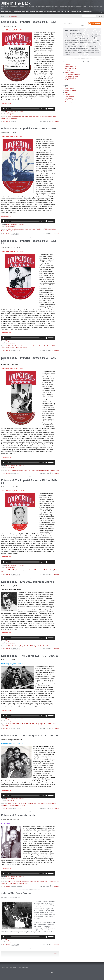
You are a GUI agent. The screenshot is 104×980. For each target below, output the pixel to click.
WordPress (16, 967)
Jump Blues (25, 117)
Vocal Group (14, 119)
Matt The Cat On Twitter (71, 76)
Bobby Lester (15, 724)
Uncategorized (13, 16)
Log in (101, 12)
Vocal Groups (23, 348)
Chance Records (31, 804)
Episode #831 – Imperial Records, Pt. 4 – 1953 (29, 128)
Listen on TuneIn (69, 72)
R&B (45, 117)
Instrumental (31, 570)
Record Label (50, 570)
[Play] (4, 109)
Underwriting (87, 12)
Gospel (17, 646)
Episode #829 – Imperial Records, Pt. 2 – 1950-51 (29, 359)
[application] (28, 109)
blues (13, 117)
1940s (9, 570)
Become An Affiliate (21, 12)
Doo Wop (18, 117)
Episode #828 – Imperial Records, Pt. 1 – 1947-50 (29, 482)
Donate (32, 12)
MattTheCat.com (69, 80)
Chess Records (24, 724)
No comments (56, 122)
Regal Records (13, 883)
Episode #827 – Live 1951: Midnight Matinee (28, 582)
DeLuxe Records (24, 881)
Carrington (25, 967)
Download (21, 112)
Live (29, 646)
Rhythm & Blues (6, 119)
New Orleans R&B (42, 881)
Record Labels (52, 117)
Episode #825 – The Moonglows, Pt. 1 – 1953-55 (30, 736)
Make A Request (50, 12)
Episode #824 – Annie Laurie (18, 815)
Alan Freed (15, 804)
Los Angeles (32, 117)
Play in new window (12, 112)
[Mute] (46, 109)
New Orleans (40, 117)
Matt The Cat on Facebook (72, 74)
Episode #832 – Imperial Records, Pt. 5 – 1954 (29, 22)
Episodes (40, 12)
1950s (9, 117)
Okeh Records (52, 881)
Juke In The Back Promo (16, 893)
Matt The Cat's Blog (70, 78)
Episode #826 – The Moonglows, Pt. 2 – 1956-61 (30, 656)
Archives (67, 65)
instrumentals (25, 346)
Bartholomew (20, 570)
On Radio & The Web (74, 12)
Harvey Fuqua (39, 724)
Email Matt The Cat (70, 67)
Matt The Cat (61, 12)
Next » (56, 954)
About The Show (7, 12)
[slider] (25, 109)
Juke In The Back (16, 3)
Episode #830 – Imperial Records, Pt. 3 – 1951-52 (29, 242)
